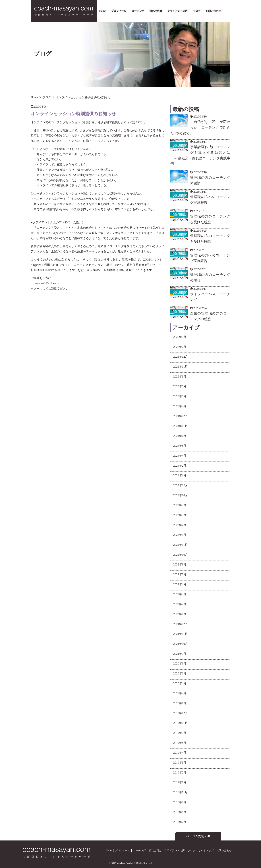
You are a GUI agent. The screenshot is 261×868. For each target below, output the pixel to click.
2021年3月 (180, 654)
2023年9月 (180, 505)
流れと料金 (156, 11)
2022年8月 (180, 574)
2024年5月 (180, 446)
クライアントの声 (177, 11)
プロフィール (119, 11)
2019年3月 (180, 763)
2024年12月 (181, 416)
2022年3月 (180, 594)
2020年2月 (180, 693)
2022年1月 (180, 614)
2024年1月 (180, 475)
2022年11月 (180, 545)
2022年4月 (180, 584)
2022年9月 (180, 564)
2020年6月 (180, 673)
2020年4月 (180, 683)
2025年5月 (180, 396)
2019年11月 (180, 723)
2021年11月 (180, 634)
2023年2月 (180, 525)
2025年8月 (180, 377)
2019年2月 (180, 772)
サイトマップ (206, 851)
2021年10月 (181, 644)
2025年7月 (180, 386)
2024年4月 (180, 456)
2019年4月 (180, 753)
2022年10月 (181, 555)
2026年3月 (180, 337)
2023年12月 (181, 485)
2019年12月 (181, 713)
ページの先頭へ (198, 836)
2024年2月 (180, 466)
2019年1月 (180, 782)
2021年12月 (181, 624)
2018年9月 (180, 802)
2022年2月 (180, 604)
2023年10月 (181, 495)
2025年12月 (181, 357)
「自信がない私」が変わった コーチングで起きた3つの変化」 (200, 127)
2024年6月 (180, 436)
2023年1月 (180, 535)
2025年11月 (180, 367)
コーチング (138, 11)
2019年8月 (180, 743)
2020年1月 (180, 703)
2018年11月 (180, 792)
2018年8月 (180, 812)
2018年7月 (180, 822)
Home (102, 11)
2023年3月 (180, 515)
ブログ (197, 11)
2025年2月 (180, 406)
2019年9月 (180, 733)
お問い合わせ (213, 11)
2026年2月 (180, 347)
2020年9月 (180, 663)
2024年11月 (180, 426)
